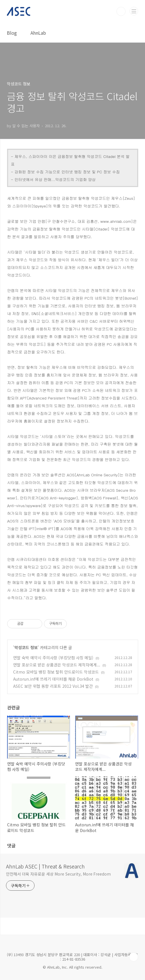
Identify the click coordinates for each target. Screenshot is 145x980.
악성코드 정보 (26, 647)
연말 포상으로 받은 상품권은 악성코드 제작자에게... (57, 665)
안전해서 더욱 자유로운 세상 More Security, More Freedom (58, 874)
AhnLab (38, 33)
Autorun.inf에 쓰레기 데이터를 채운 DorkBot (53, 679)
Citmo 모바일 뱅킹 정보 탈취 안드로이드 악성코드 (56, 672)
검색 (121, 11)
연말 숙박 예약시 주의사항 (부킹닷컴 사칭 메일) (53, 658)
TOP (134, 957)
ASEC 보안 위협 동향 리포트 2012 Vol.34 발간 (53, 686)
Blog (12, 33)
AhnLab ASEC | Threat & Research (45, 866)
